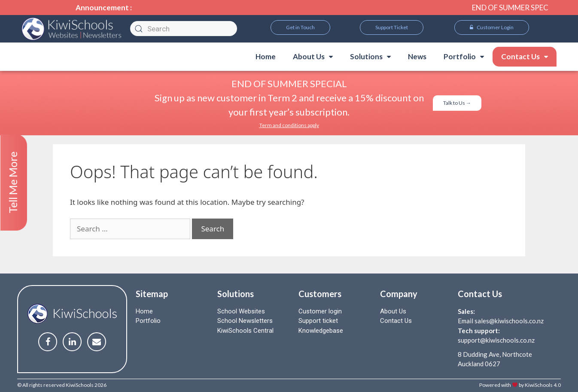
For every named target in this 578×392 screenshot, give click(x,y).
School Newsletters (245, 321)
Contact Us (525, 57)
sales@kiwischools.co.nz (509, 321)
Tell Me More (13, 182)
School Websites (241, 311)
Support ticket (318, 321)
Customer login (320, 311)
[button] (300, 27)
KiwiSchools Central (245, 331)
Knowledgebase (321, 331)
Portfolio (464, 57)
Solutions (370, 57)
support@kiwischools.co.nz (496, 340)
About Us (313, 57)
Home (266, 56)
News (417, 56)
